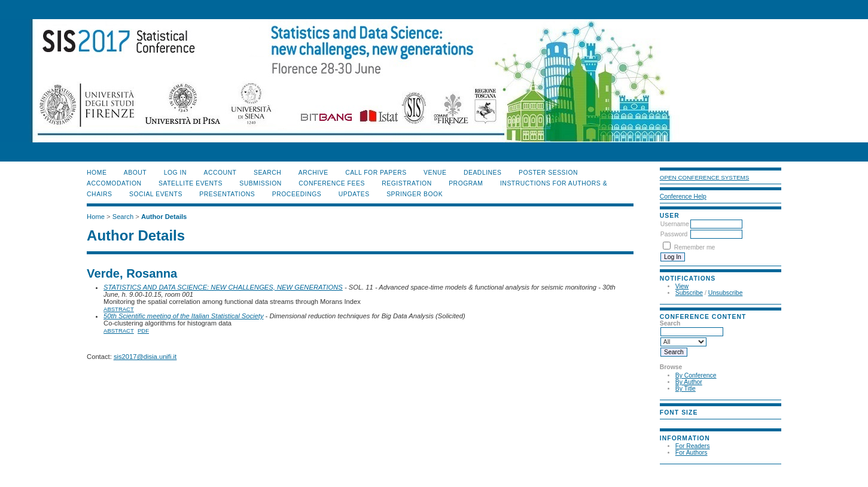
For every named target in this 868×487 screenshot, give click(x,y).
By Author (689, 382)
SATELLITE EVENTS (191, 183)
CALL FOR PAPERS (376, 173)
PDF (143, 331)
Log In (175, 173)
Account (220, 173)
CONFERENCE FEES (332, 183)
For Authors (692, 453)
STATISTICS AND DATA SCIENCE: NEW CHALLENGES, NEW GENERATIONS (223, 287)
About (135, 173)
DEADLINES (483, 173)
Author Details (164, 217)
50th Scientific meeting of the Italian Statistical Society (183, 316)
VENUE (435, 173)
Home (97, 173)
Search (267, 173)
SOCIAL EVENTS (156, 194)
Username (675, 224)
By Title (686, 389)
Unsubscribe (726, 293)
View (682, 286)
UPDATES (354, 194)
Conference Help (683, 197)
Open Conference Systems (705, 177)
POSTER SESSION (548, 173)
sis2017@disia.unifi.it (145, 357)
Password (674, 234)
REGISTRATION (406, 183)
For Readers (693, 446)
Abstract (119, 309)
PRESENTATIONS (227, 194)
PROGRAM (466, 183)
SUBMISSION (260, 183)
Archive (313, 173)
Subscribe (689, 293)
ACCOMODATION (114, 183)
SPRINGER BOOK (415, 194)
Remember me (695, 247)
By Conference (696, 375)
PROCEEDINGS (297, 194)
